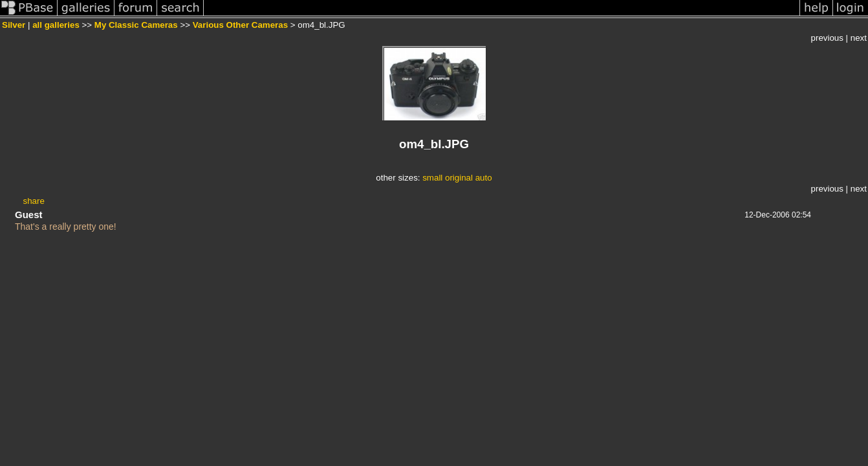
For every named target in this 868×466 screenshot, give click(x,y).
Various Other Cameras (240, 25)
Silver (14, 25)
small (432, 178)
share (34, 201)
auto (484, 178)
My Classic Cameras (136, 25)
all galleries (56, 25)
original (459, 178)
